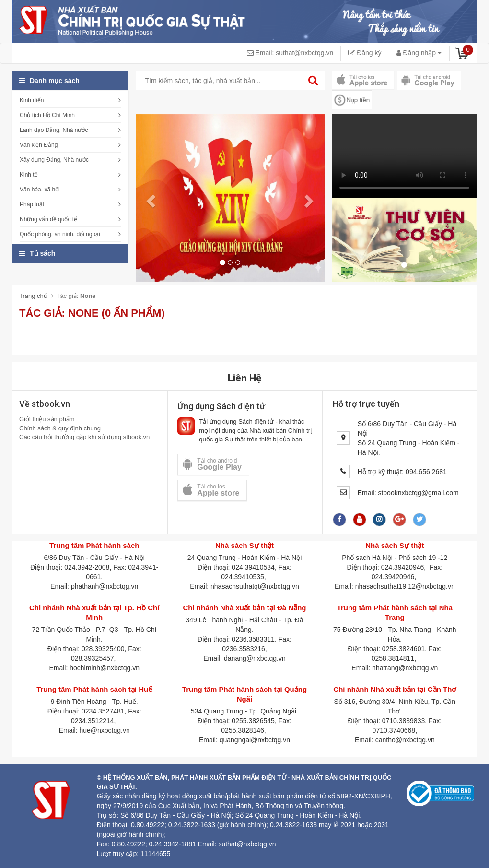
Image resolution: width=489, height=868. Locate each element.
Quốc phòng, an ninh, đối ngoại (60, 234)
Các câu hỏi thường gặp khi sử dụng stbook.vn (84, 437)
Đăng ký (365, 53)
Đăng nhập (419, 53)
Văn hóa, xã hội (40, 190)
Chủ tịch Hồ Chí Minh (47, 115)
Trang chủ (33, 296)
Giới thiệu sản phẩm (47, 419)
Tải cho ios (211, 490)
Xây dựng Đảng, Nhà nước (54, 160)
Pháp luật (32, 204)
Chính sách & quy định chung (60, 428)
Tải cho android (212, 464)
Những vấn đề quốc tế (48, 219)
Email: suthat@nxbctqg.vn (290, 53)
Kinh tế (29, 175)
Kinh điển (32, 100)
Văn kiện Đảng (39, 145)
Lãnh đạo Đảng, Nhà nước (54, 130)
